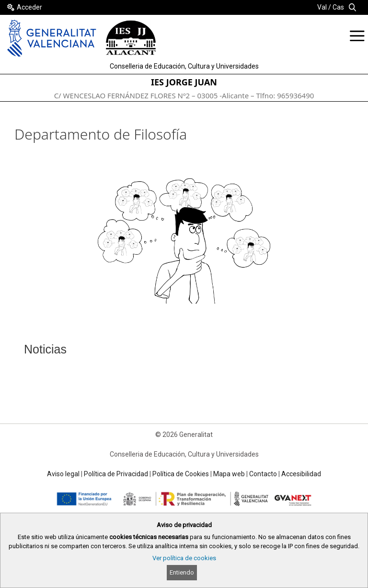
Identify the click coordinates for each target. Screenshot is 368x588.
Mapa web (229, 474)
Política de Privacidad (116, 474)
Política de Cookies (181, 474)
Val (322, 7)
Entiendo (182, 572)
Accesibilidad (301, 474)
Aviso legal (63, 474)
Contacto (263, 474)
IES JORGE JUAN (184, 82)
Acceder (29, 7)
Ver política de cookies (184, 558)
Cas (338, 7)
